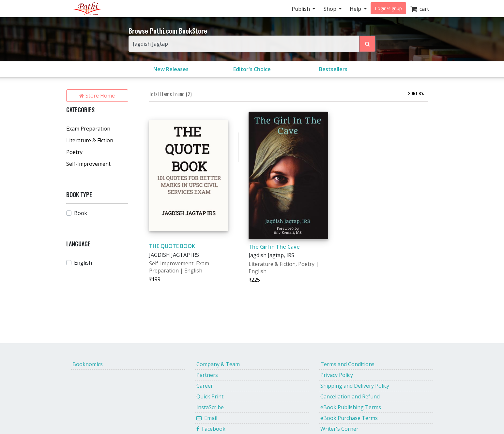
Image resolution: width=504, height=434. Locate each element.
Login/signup (388, 8)
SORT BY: (416, 93)
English (83, 263)
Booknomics (88, 364)
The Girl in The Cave (274, 247)
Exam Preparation (88, 129)
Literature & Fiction (90, 140)
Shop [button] (331, 9)
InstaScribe (210, 407)
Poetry (74, 152)
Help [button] (356, 9)
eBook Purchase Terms (349, 418)
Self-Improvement (88, 164)
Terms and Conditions (347, 364)
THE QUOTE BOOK (172, 246)
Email (207, 418)
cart (420, 9)
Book (81, 213)
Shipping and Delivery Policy (355, 386)
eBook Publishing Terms (351, 407)
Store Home (97, 96)
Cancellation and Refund (350, 396)
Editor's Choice (252, 69)
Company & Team (218, 364)
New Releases (171, 69)
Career (205, 386)
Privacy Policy (337, 375)
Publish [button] (301, 9)
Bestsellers (333, 69)
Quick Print (210, 396)
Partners (207, 375)
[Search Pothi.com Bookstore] (367, 44)
